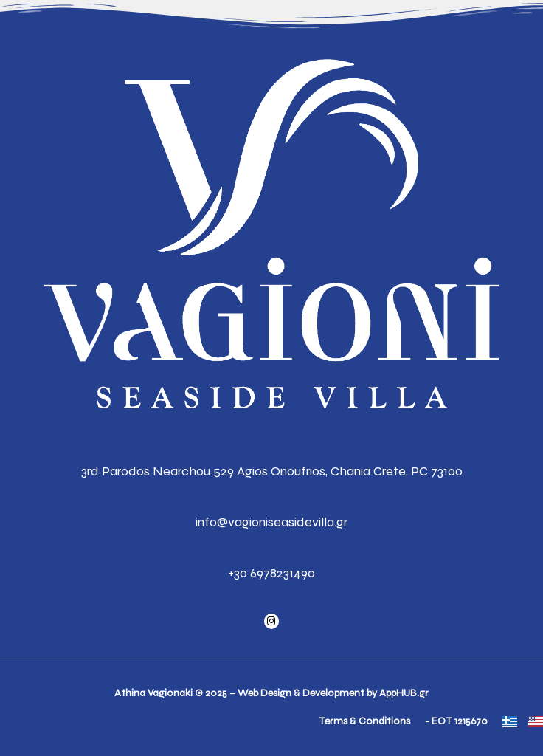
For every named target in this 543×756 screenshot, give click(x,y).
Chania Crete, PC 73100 (397, 471)
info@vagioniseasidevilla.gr (271, 522)
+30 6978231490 (271, 573)
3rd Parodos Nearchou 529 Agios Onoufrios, (204, 471)
